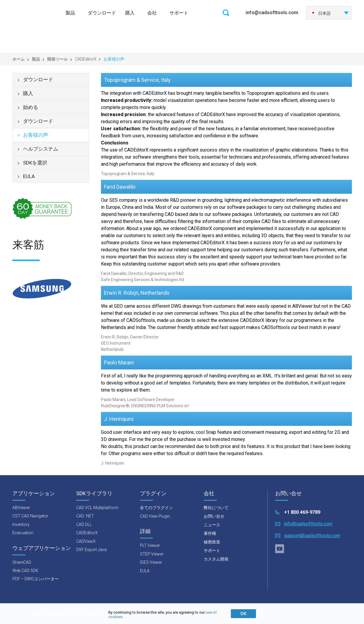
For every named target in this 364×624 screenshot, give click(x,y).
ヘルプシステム (41, 149)
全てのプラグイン (156, 508)
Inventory (21, 524)
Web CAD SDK (25, 571)
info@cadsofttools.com (272, 13)
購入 (130, 13)
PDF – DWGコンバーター (36, 579)
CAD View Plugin (155, 516)
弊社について (216, 508)
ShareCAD (22, 562)
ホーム (19, 59)
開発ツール (58, 59)
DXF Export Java (91, 550)
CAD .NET (85, 516)
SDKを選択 (35, 163)
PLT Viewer (150, 545)
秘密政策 (212, 542)
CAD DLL (84, 524)
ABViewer (21, 508)
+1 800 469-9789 (302, 512)
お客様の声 (36, 135)
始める (31, 107)
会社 (152, 13)
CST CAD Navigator (30, 516)
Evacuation (23, 533)
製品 (70, 13)
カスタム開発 (216, 559)
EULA (29, 176)
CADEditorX (86, 59)
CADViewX (86, 541)
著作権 (210, 533)
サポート (179, 13)
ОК (243, 614)
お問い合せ (214, 516)
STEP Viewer (152, 554)
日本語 (321, 13)
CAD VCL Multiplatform (97, 508)
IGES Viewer (151, 562)
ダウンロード (102, 13)
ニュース (212, 525)
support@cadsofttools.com (312, 536)
